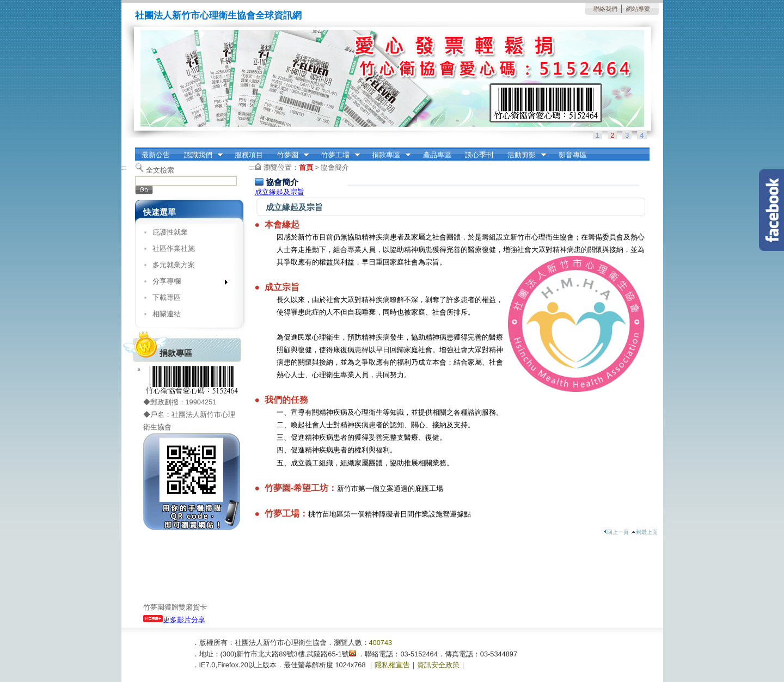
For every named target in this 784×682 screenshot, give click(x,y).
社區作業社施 (174, 248)
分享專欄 (186, 283)
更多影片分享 (174, 620)
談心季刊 (479, 155)
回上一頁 (616, 532)
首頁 (306, 167)
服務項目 (249, 155)
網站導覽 (638, 9)
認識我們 (200, 155)
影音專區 (573, 155)
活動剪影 (523, 155)
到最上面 (644, 532)
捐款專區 (388, 155)
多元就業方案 (174, 265)
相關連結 (167, 314)
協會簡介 (335, 167)
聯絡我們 (605, 9)
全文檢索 (160, 170)
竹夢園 (289, 155)
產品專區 (437, 155)
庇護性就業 (170, 232)
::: (138, 151)
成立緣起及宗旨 (280, 192)
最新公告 (156, 155)
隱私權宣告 (392, 665)
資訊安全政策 (438, 665)
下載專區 (167, 297)
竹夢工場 (337, 155)
